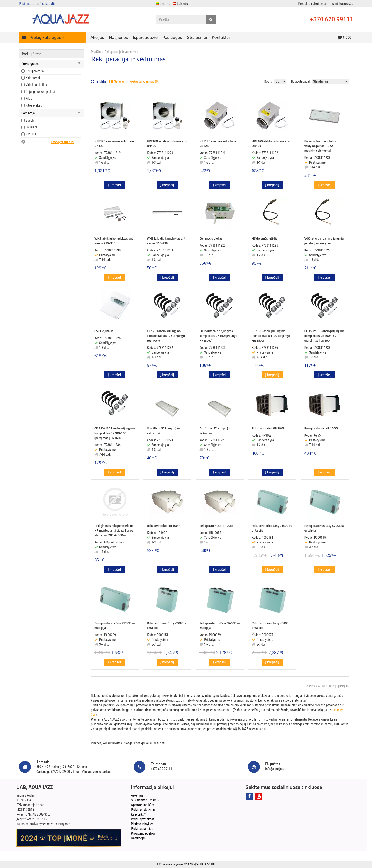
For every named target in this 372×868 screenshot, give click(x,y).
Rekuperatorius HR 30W (268, 428)
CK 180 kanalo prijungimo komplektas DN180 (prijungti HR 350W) (271, 336)
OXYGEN (31, 127)
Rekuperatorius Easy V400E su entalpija (219, 625)
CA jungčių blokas (211, 238)
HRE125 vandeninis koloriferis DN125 (114, 143)
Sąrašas (117, 81)
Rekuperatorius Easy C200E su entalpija (325, 528)
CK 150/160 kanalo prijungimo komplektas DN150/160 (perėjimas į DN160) (324, 336)
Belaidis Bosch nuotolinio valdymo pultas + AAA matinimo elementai (321, 146)
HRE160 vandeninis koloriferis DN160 (167, 143)
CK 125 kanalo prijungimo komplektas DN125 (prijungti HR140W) (166, 336)
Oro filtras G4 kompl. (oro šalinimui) (163, 431)
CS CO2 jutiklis (104, 331)
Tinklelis (99, 81)
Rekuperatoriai (35, 71)
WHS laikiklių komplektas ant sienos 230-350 (114, 241)
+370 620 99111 (332, 19)
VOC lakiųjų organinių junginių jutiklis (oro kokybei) (324, 241)
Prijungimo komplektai (40, 92)
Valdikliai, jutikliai (37, 85)
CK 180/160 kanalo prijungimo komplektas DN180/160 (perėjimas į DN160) (114, 433)
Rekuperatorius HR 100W (321, 428)
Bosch (30, 120)
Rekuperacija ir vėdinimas (121, 52)
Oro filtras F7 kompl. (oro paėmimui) (216, 431)
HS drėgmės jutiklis (265, 238)
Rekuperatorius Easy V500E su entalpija (272, 625)
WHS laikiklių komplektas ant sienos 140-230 (166, 241)
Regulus (31, 134)
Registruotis (47, 4)
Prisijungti (26, 4)
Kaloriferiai (33, 78)
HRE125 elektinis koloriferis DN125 (218, 143)
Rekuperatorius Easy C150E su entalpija (272, 528)
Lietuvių (163, 4)
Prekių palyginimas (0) (144, 81)
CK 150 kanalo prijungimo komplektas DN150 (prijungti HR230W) (218, 336)
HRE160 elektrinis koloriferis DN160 (271, 143)
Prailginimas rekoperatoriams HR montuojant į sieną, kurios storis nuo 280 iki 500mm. (114, 530)
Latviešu (180, 4)
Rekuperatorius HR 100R (163, 526)
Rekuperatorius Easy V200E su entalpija (167, 625)
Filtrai (29, 99)
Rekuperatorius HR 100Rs (216, 526)
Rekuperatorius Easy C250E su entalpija (115, 625)
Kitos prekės (34, 105)
